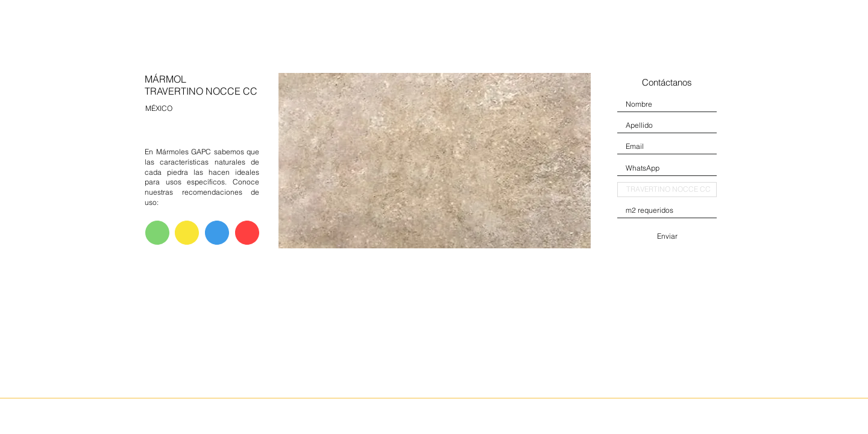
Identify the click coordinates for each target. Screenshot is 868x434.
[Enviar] (667, 236)
